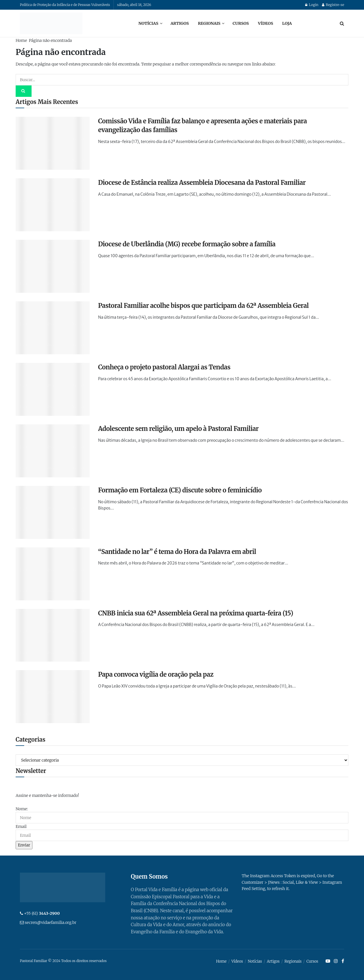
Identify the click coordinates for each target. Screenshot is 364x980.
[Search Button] (342, 23)
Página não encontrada (50, 40)
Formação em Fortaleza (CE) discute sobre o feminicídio (180, 490)
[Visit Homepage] (51, 23)
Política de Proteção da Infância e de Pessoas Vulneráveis (65, 5)
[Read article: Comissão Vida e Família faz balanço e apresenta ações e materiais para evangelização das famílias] (53, 143)
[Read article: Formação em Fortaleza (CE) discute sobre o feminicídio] (53, 512)
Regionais (209, 23)
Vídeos (265, 23)
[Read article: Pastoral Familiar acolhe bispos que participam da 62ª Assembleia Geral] (53, 328)
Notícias (148, 23)
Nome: (22, 809)
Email (21, 826)
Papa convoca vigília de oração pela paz (156, 674)
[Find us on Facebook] (343, 961)
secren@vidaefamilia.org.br (50, 922)
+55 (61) (42, 913)
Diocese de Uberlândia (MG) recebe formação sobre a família (187, 244)
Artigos (180, 23)
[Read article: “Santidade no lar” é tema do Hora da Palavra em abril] (53, 574)
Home (21, 40)
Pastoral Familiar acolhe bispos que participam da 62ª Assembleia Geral (203, 306)
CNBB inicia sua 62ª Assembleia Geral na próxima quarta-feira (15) (196, 613)
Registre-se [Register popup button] (333, 5)
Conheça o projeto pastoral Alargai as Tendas (164, 367)
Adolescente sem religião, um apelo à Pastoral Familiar (178, 429)
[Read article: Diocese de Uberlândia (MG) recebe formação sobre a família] (53, 266)
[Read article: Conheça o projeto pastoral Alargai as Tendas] (53, 389)
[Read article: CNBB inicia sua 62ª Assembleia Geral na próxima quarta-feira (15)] (53, 635)
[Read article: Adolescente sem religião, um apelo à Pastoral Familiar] (53, 451)
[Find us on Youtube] (328, 961)
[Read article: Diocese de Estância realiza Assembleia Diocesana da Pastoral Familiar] (53, 205)
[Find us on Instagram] (336, 961)
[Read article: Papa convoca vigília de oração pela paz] (53, 697)
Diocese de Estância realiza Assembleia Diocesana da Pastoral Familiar (202, 183)
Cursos (241, 23)
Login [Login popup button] (312, 5)
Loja (287, 23)
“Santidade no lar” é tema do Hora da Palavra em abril (177, 552)
